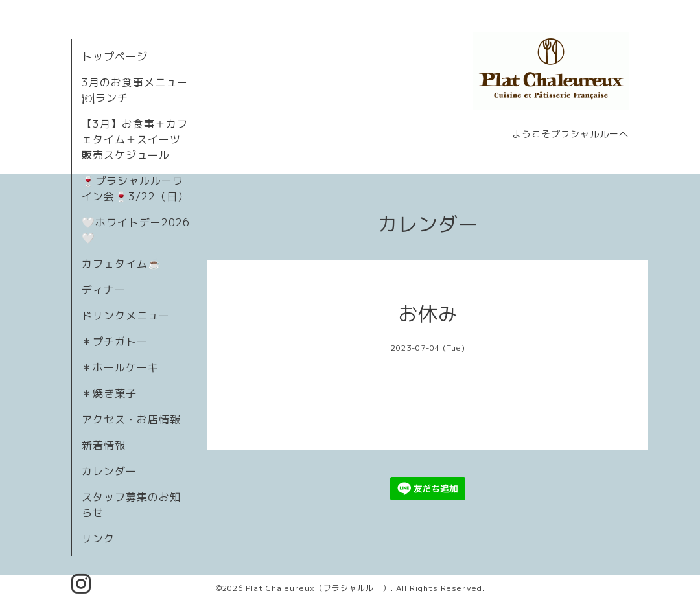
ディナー (104, 290)
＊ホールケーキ (120, 367)
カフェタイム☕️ (122, 264)
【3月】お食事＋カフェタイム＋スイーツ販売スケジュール (135, 139)
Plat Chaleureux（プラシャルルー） (318, 588)
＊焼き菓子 (109, 393)
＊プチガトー (115, 342)
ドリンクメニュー (126, 316)
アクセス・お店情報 (131, 419)
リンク (98, 538)
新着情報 (104, 445)
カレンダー (109, 471)
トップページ (115, 56)
